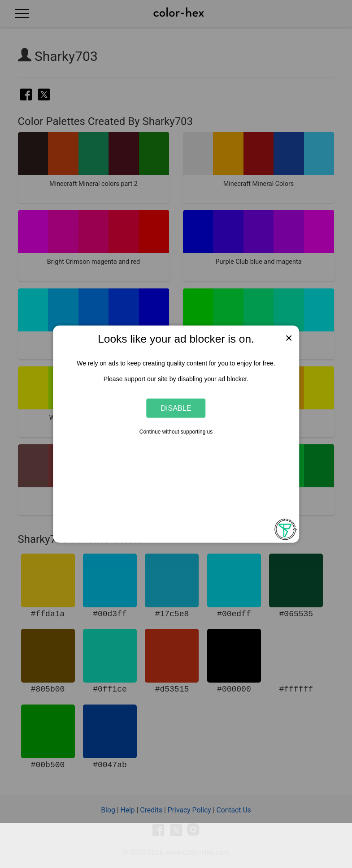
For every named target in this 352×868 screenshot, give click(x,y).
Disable (176, 408)
